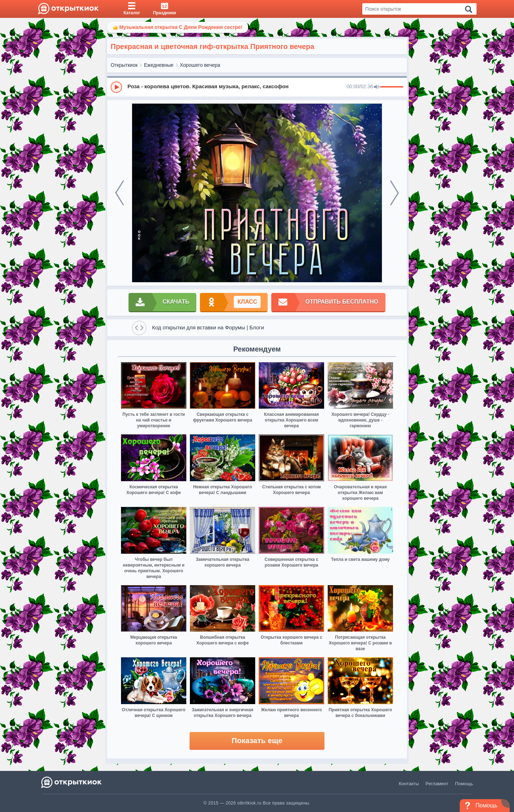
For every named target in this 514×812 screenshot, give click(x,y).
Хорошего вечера (200, 65)
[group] (257, 87)
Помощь (464, 784)
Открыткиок (124, 65)
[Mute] (377, 87)
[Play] (116, 87)
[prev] (120, 193)
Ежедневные (159, 65)
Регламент (437, 784)
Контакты (409, 784)
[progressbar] (392, 87)
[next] (394, 193)
